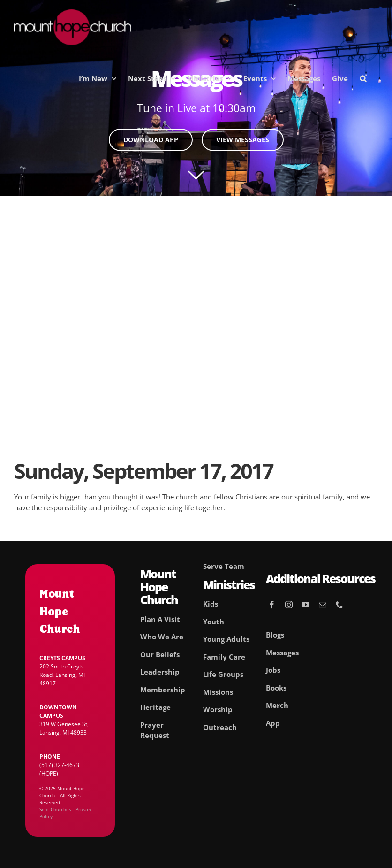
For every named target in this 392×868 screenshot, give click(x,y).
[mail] (323, 605)
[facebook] (272, 605)
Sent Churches (55, 809)
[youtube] (306, 605)
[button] (363, 78)
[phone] (339, 605)
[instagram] (289, 605)
